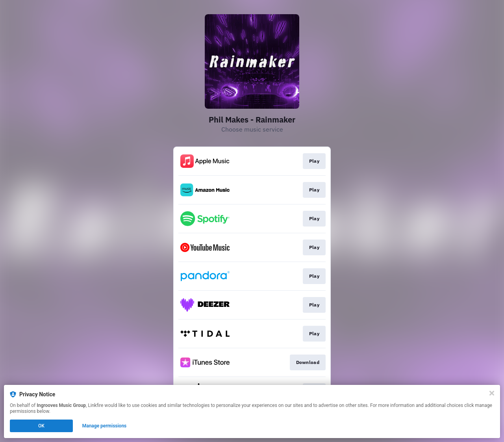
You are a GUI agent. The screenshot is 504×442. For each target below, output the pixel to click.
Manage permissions (105, 426)
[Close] (492, 393)
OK (41, 426)
